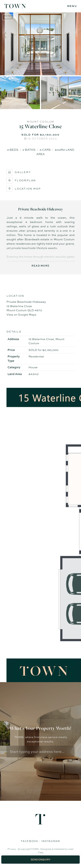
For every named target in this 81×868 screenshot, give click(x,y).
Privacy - (13, 849)
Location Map (24, 189)
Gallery (19, 172)
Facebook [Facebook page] (30, 841)
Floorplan (21, 180)
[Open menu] (72, 6)
